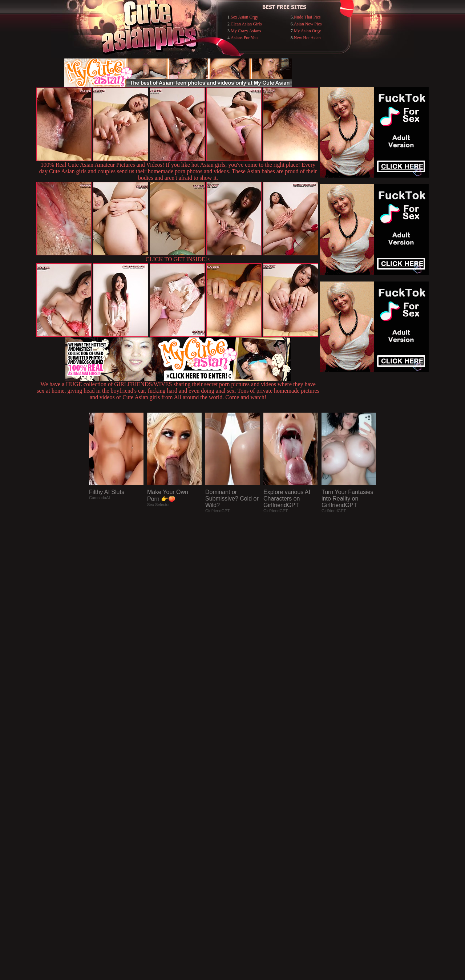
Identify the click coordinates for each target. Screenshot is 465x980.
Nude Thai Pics (307, 17)
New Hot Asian (307, 38)
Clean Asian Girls (246, 24)
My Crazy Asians (246, 31)
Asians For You (244, 38)
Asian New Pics (308, 24)
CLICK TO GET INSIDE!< (178, 259)
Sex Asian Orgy (244, 17)
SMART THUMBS (245, 831)
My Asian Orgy (307, 31)
